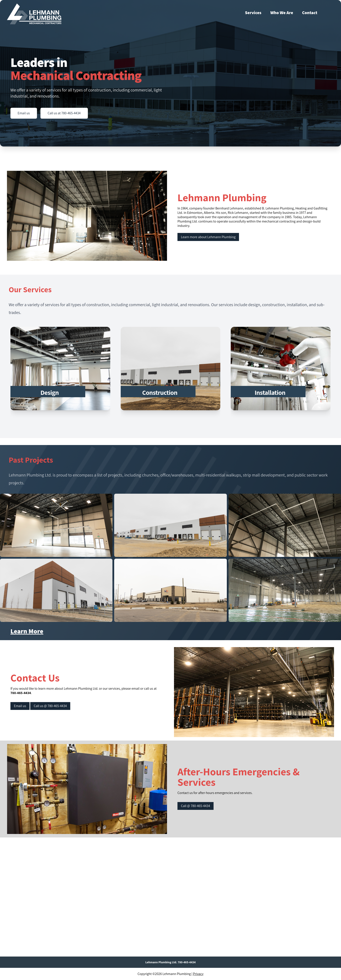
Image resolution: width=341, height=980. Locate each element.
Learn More (27, 631)
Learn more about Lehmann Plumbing (208, 237)
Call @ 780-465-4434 (196, 806)
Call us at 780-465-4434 (64, 113)
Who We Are (282, 13)
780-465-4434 (21, 693)
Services (253, 13)
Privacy (198, 974)
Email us (24, 113)
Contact (310, 13)
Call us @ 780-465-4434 (50, 706)
